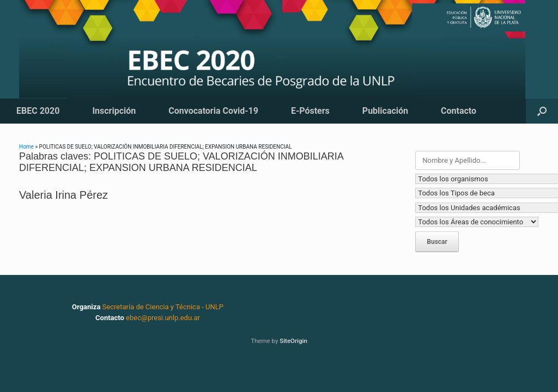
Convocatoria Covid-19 (213, 111)
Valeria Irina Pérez (63, 195)
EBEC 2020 (38, 111)
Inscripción (114, 111)
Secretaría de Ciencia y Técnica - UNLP (163, 307)
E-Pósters (310, 111)
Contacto (459, 111)
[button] (542, 111)
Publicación (385, 111)
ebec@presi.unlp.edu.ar (163, 318)
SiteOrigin (293, 341)
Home (26, 147)
